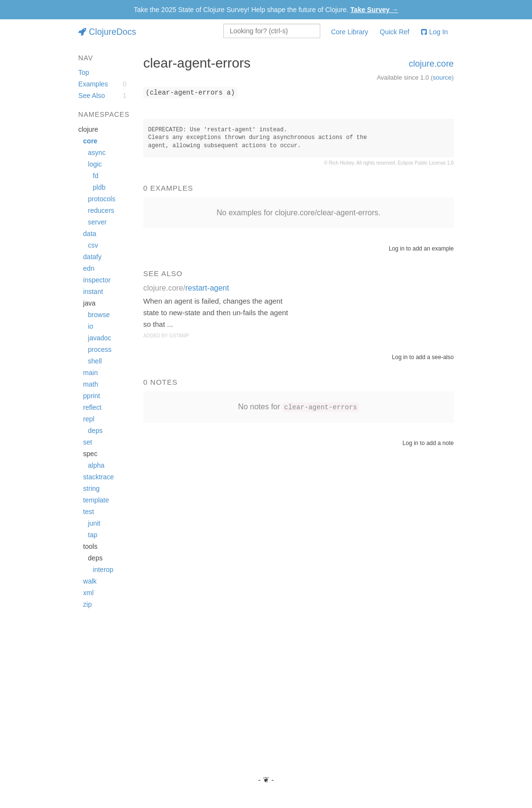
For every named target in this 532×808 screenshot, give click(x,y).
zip (87, 604)
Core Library (349, 32)
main (90, 373)
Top (84, 72)
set (88, 442)
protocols (102, 199)
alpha (96, 465)
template (96, 500)
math (90, 384)
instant (93, 292)
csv (93, 245)
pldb (99, 187)
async (97, 153)
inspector (97, 280)
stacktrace (98, 477)
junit (94, 523)
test (89, 512)
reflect (92, 407)
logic (95, 164)
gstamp (179, 336)
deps (95, 431)
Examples (93, 84)
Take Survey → (374, 10)
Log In (435, 32)
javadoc (99, 338)
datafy (92, 257)
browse (99, 315)
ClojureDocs (107, 32)
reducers (101, 210)
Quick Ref (394, 32)
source (442, 77)
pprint (91, 396)
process (100, 349)
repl (89, 419)
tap (92, 535)
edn (89, 268)
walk (90, 581)
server (97, 222)
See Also (91, 96)
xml (88, 593)
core (90, 141)
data (89, 234)
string (91, 488)
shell (95, 361)
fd (95, 176)
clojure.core (431, 64)
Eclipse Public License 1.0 (425, 163)
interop (103, 570)
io (90, 326)
